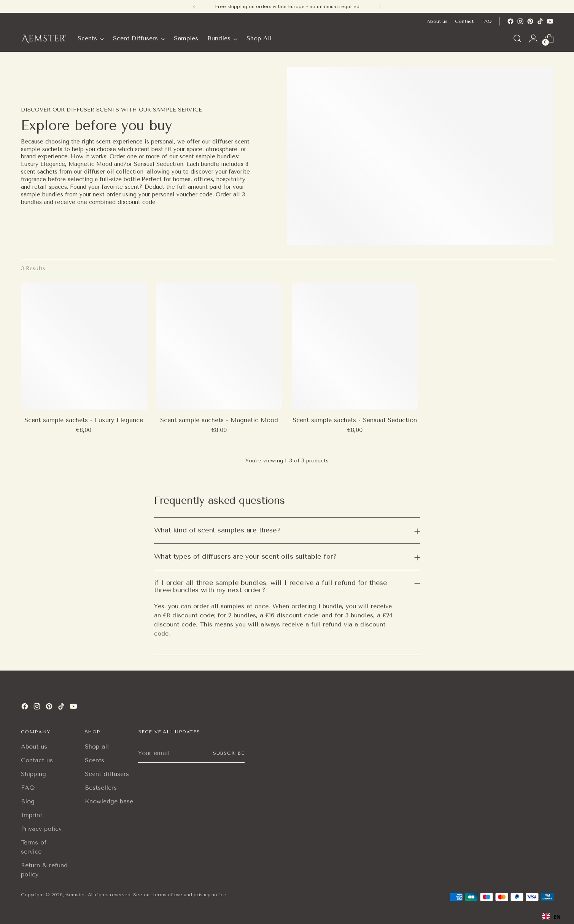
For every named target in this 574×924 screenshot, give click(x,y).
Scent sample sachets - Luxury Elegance (84, 420)
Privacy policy (41, 829)
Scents (95, 760)
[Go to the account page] (533, 38)
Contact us (37, 760)
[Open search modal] (517, 38)
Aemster (75, 895)
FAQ (28, 788)
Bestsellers (101, 788)
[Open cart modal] (549, 38)
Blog (28, 801)
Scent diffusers (107, 774)
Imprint (32, 815)
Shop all (97, 746)
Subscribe (228, 753)
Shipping (33, 774)
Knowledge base (109, 801)
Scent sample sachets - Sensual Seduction (355, 420)
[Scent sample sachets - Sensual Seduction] (355, 346)
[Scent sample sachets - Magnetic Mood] (219, 346)
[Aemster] (44, 38)
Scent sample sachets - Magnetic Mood (219, 420)
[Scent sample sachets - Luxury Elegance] (84, 346)
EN (551, 917)
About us (34, 746)
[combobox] (551, 916)
